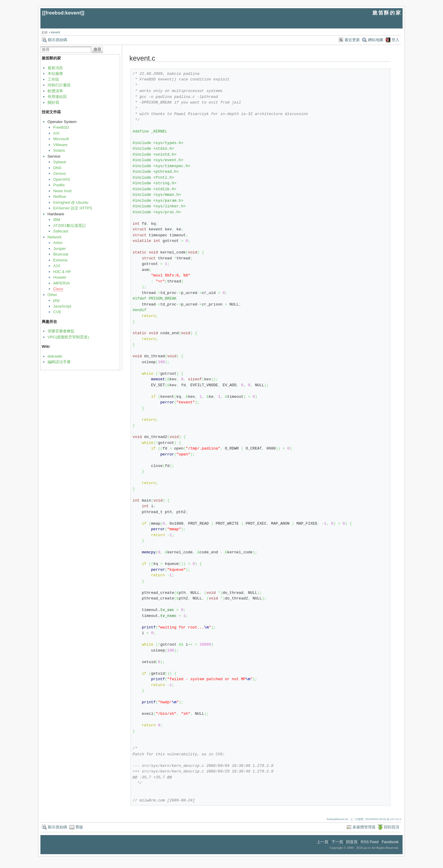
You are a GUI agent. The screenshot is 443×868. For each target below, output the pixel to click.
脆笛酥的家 (387, 13)
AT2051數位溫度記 (69, 226)
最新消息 (55, 68)
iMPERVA (62, 283)
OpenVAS (62, 179)
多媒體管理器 (364, 827)
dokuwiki (55, 356)
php (56, 300)
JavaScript (62, 306)
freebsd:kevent (63, 13)
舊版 (79, 827)
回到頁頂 (392, 827)
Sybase (60, 162)
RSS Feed (370, 842)
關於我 (53, 102)
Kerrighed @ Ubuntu (71, 202)
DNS (57, 168)
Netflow (60, 197)
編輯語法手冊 (59, 362)
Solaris (59, 150)
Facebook (390, 842)
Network (55, 237)
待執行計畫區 (59, 85)
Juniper (60, 249)
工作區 (53, 79)
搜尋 (97, 49)
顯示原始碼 (58, 40)
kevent (56, 32)
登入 (395, 40)
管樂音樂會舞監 (61, 331)
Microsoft (61, 139)
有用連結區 (57, 97)
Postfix (59, 185)
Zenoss (60, 173)
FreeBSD (61, 127)
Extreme (60, 260)
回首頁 (352, 842)
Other (52, 295)
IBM (57, 220)
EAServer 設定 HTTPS (73, 208)
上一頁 (322, 842)
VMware (60, 145)
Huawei (60, 277)
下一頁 (337, 842)
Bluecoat (61, 254)
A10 (57, 266)
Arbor (58, 243)
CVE (57, 312)
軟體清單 (55, 91)
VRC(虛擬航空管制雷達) (68, 337)
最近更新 (352, 40)
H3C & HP (62, 272)
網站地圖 (376, 40)
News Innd (62, 191)
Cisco (58, 289)
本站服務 (55, 73)
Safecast (61, 231)
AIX (56, 133)
